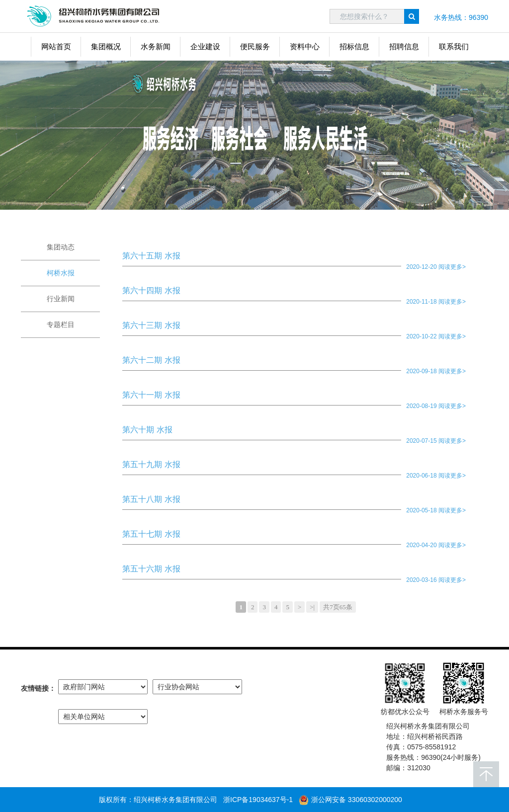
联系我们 (454, 46)
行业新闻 (61, 299)
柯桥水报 (61, 273)
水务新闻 (156, 46)
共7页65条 (338, 607)
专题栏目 (61, 325)
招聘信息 (404, 46)
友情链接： (38, 688)
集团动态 (61, 247)
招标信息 (354, 46)
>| (312, 607)
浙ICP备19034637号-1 (258, 800)
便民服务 (255, 46)
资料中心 (305, 46)
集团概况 (106, 46)
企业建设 (205, 46)
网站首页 (56, 46)
